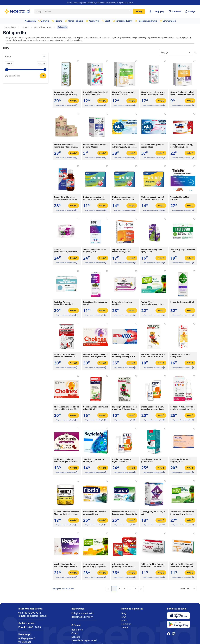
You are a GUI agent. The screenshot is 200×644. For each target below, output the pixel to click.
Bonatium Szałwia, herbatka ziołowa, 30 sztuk (95, 146)
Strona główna (10, 27)
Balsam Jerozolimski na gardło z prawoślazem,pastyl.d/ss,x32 (125, 303)
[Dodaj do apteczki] (78, 61)
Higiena (59, 21)
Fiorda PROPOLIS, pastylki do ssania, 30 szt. (94, 513)
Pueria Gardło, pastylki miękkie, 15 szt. (180, 460)
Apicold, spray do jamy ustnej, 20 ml (180, 356)
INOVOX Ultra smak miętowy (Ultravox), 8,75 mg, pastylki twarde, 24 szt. (125, 356)
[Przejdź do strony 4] (130, 589)
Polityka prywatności (82, 613)
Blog (124, 613)
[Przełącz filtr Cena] (26, 58)
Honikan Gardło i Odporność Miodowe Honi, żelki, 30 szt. (66, 513)
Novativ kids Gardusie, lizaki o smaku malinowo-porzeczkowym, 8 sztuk (95, 93)
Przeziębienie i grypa (43, 27)
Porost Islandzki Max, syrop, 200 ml (95, 303)
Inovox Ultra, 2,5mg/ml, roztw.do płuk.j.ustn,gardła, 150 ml (66, 198)
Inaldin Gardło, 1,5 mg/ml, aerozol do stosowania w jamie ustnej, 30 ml (153, 408)
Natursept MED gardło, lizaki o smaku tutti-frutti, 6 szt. (154, 356)
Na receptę (30, 21)
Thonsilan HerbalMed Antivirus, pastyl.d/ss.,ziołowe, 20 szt (182, 198)
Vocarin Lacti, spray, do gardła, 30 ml (151, 460)
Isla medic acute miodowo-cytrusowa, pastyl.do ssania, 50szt (124, 146)
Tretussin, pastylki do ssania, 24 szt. (183, 251)
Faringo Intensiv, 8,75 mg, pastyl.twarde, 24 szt (182, 146)
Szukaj (139, 11)
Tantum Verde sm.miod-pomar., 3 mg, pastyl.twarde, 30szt (95, 565)
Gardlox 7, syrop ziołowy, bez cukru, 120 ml (96, 408)
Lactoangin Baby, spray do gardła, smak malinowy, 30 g (183, 408)
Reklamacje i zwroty (82, 617)
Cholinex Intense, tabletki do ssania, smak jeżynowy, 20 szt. (96, 356)
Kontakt (76, 637)
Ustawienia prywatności (84, 640)
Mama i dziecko (76, 21)
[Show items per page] (191, 589)
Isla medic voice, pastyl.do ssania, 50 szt (153, 146)
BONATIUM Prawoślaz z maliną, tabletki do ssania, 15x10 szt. (65, 146)
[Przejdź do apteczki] (175, 11)
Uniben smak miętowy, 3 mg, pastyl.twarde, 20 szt (94, 198)
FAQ (123, 617)
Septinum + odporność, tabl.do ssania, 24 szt (122, 251)
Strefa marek (169, 21)
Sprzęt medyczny (124, 21)
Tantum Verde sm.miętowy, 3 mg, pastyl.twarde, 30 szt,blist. (182, 513)
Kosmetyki (94, 21)
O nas (75, 633)
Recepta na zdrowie (148, 21)
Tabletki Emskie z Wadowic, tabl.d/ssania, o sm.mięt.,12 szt (153, 565)
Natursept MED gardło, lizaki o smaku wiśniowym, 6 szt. (125, 408)
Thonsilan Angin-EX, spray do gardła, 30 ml (94, 251)
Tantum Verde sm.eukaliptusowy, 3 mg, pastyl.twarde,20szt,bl (152, 303)
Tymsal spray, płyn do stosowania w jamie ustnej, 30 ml (66, 93)
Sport (107, 21)
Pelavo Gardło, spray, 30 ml (182, 302)
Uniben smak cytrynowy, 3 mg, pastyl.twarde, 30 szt (153, 198)
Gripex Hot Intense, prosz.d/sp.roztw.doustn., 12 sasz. (124, 565)
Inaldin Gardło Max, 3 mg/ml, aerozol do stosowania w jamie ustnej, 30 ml (124, 460)
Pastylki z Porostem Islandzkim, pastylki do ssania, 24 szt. (64, 303)
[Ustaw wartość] (43, 76)
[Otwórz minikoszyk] (190, 11)
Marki (124, 620)
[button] (76, 105)
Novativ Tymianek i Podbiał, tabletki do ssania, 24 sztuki (182, 93)
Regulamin (77, 630)
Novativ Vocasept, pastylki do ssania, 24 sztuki (124, 93)
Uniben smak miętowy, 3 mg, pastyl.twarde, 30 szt (123, 198)
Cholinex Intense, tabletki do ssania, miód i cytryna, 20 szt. (67, 408)
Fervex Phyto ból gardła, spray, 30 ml (152, 251)
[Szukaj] (130, 11)
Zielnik (125, 627)
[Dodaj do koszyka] (74, 101)
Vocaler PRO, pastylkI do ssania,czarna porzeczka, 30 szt (66, 565)
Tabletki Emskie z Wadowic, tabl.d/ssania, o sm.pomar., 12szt (182, 565)
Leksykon (126, 624)
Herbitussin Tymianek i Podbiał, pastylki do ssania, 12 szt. (66, 460)
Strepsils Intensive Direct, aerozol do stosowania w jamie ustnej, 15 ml (65, 356)
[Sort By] (176, 52)
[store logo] (17, 11)
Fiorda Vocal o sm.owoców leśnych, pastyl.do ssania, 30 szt (124, 513)
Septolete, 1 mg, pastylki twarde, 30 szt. (94, 460)
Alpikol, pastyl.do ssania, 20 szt (153, 513)
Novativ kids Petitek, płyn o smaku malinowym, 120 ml (153, 93)
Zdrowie (45, 21)
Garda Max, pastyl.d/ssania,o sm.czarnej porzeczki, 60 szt (66, 251)
